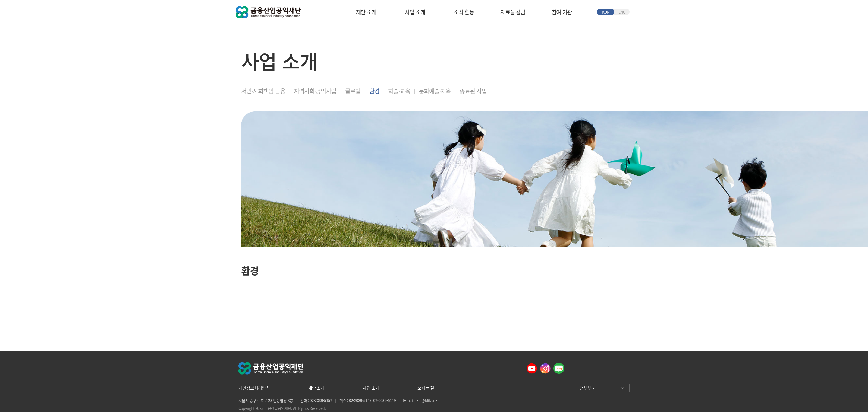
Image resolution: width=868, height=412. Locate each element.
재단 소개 (366, 12)
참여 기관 (562, 12)
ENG (622, 12)
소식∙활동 (464, 12)
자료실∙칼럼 (513, 12)
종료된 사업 (473, 91)
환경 (374, 91)
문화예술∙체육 (435, 91)
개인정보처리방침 (254, 388)
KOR (606, 12)
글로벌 (353, 91)
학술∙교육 (399, 91)
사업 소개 (415, 12)
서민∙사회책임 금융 (263, 91)
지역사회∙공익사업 (315, 91)
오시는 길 (426, 388)
